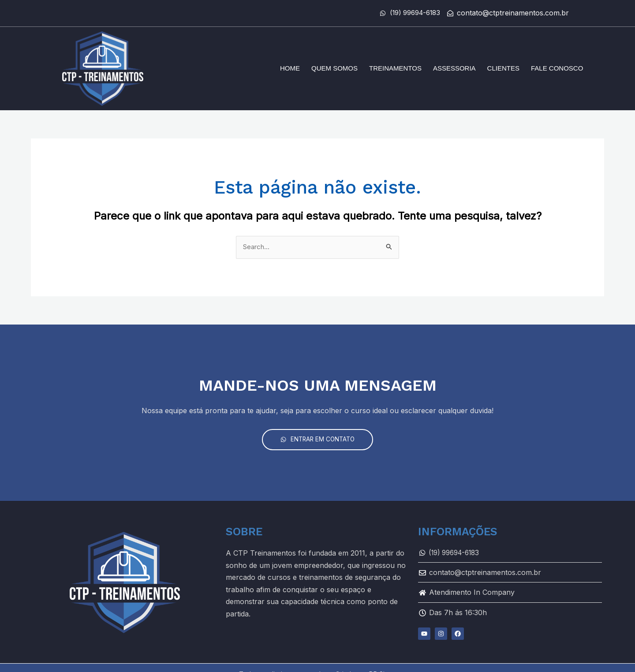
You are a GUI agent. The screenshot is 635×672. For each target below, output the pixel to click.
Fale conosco (557, 68)
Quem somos (334, 68)
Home (290, 68)
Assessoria (454, 68)
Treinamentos (395, 68)
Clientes (503, 68)
